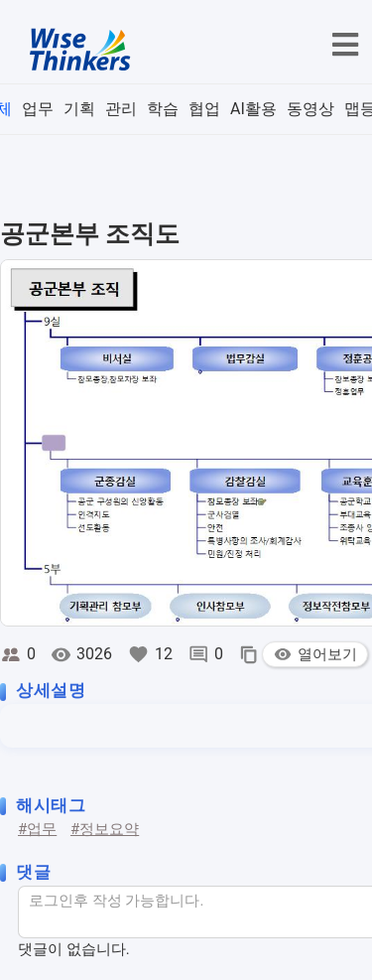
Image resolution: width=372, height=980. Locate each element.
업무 (38, 109)
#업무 (37, 829)
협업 (204, 109)
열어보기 (315, 654)
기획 (79, 109)
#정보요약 (105, 829)
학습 (163, 109)
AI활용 (253, 109)
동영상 (310, 109)
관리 (121, 109)
